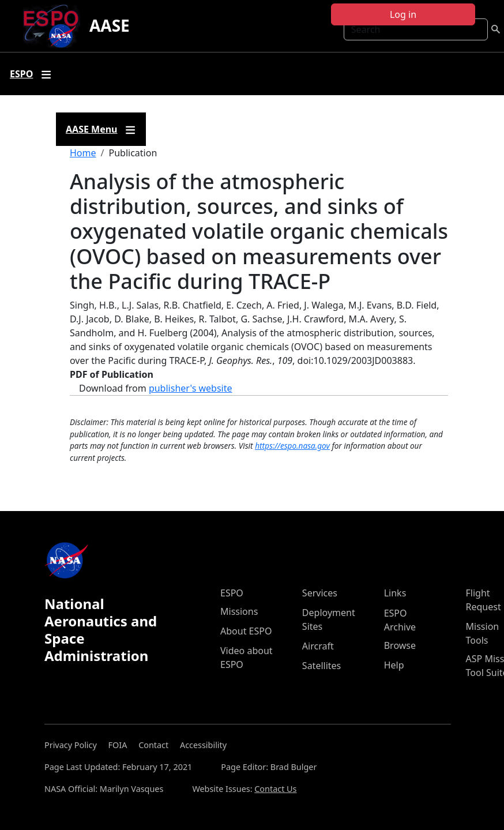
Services (320, 593)
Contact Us (275, 789)
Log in (403, 14)
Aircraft (318, 646)
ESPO (232, 593)
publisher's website (191, 388)
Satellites (321, 666)
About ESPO (246, 631)
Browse (400, 645)
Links (395, 593)
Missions (239, 611)
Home (83, 153)
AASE (110, 25)
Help (394, 665)
